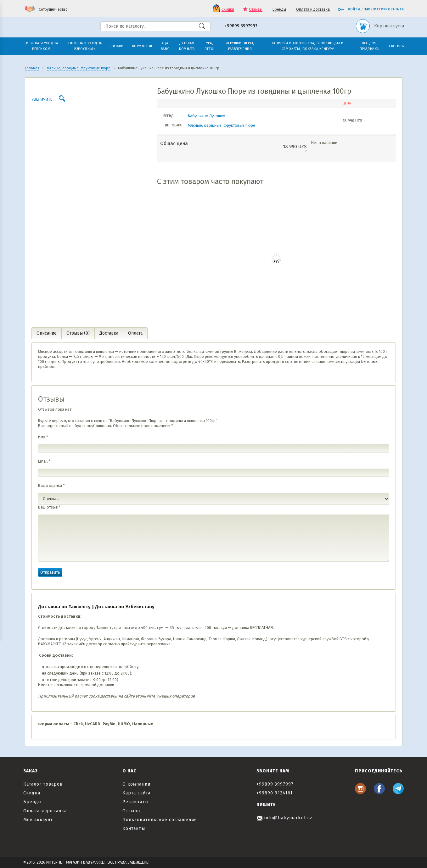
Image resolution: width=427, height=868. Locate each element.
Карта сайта (136, 793)
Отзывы (256, 10)
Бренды (279, 10)
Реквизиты (135, 802)
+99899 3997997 (241, 26)
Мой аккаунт (38, 820)
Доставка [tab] (109, 333)
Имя (43, 437)
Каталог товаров (43, 784)
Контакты (134, 829)
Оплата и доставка (313, 10)
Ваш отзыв (49, 507)
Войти (349, 9)
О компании (136, 784)
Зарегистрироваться (384, 9)
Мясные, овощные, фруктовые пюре (222, 125)
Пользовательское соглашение (160, 820)
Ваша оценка (51, 485)
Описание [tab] (47, 333)
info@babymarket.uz (284, 818)
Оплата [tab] (135, 333)
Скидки (228, 10)
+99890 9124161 (275, 793)
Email (44, 461)
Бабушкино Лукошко (207, 116)
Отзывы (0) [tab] (78, 333)
